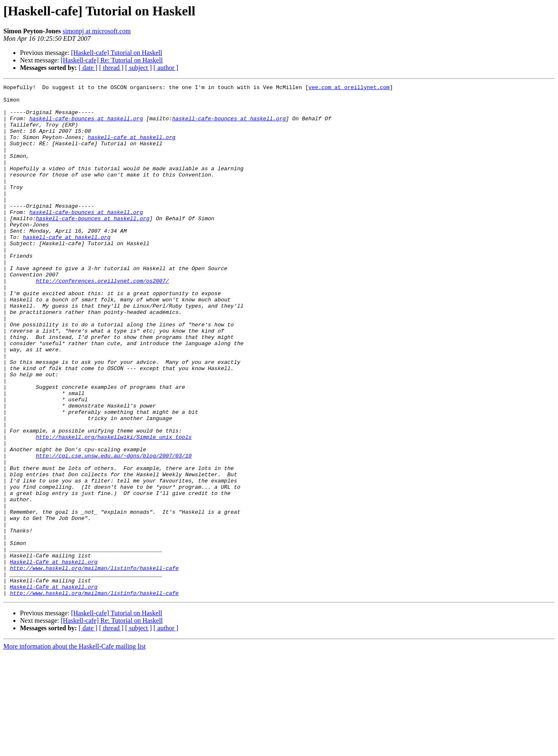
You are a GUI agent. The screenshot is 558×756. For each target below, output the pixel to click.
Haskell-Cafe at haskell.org (54, 658)
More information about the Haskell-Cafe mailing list (74, 749)
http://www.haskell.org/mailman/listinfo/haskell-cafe (94, 665)
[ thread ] (111, 68)
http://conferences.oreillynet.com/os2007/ (102, 321)
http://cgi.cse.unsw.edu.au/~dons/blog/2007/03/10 (114, 530)
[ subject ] (139, 68)
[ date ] (88, 68)
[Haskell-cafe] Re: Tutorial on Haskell (112, 60)
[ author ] (166, 68)
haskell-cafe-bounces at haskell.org (86, 126)
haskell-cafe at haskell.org (132, 148)
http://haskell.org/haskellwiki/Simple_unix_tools (114, 508)
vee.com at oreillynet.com (349, 88)
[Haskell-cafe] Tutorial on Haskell (117, 53)
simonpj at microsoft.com (97, 31)
